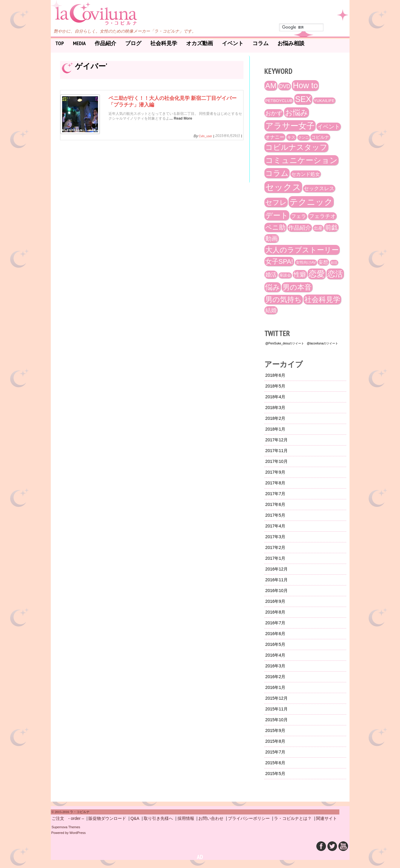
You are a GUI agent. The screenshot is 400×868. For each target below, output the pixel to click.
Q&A (135, 818)
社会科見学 (164, 43)
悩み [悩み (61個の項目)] (273, 287)
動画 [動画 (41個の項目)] (272, 238)
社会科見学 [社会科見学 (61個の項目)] (322, 299)
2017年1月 (275, 558)
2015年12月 (276, 698)
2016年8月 (275, 612)
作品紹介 (105, 43)
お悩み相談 (291, 43)
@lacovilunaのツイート (322, 343)
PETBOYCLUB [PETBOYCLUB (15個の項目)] (279, 101)
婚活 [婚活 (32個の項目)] (271, 275)
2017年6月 (275, 504)
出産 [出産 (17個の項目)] (318, 228)
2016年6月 (275, 634)
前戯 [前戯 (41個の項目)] (331, 227)
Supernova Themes (66, 827)
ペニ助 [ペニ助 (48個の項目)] (275, 227)
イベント (233, 43)
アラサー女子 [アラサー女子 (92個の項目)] (290, 126)
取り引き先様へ (158, 818)
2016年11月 (276, 580)
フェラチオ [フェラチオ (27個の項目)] (322, 216)
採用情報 (186, 818)
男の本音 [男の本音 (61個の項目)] (297, 287)
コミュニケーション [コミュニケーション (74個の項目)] (301, 160)
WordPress (78, 833)
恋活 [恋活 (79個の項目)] (335, 274)
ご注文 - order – (68, 818)
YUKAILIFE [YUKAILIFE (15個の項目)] (324, 101)
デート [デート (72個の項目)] (277, 215)
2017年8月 (275, 483)
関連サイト (327, 818)
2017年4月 (275, 526)
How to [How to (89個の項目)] (305, 86)
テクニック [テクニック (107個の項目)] (311, 202)
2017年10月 (276, 461)
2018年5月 (275, 386)
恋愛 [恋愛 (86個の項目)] (317, 274)
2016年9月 (275, 601)
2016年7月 (275, 623)
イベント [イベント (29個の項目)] (329, 127)
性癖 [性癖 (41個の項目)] (300, 274)
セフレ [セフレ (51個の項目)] (276, 202)
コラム (260, 43)
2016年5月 (275, 644)
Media (79, 43)
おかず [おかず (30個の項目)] (274, 113)
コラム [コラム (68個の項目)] (277, 173)
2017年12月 (276, 440)
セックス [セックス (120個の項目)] (283, 187)
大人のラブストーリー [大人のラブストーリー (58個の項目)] (302, 250)
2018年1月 (275, 429)
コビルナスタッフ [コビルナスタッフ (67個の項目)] (296, 147)
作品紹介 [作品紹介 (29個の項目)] (300, 228)
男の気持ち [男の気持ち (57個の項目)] (283, 300)
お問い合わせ (211, 818)
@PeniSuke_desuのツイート (285, 343)
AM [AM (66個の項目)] (271, 86)
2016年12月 (276, 569)
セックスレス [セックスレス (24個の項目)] (319, 189)
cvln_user (205, 136)
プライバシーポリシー (249, 818)
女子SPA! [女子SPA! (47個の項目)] (279, 261)
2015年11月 (276, 709)
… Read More (181, 123)
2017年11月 (276, 451)
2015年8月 (275, 741)
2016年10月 (276, 591)
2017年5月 (275, 515)
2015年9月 (275, 730)
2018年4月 (275, 397)
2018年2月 (275, 418)
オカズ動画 (200, 43)
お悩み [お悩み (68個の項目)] (296, 112)
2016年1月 (275, 687)
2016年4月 (275, 655)
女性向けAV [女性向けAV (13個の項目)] (306, 263)
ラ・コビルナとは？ (293, 818)
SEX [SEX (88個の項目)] (303, 99)
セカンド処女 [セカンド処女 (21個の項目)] (306, 174)
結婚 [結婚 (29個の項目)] (271, 310)
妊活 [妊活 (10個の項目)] (334, 263)
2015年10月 (276, 720)
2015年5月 (275, 774)
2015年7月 (275, 752)
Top (60, 43)
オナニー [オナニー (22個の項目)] (275, 137)
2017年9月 (275, 472)
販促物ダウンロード (107, 818)
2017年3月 (275, 537)
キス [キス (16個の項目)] (291, 137)
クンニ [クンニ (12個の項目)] (304, 138)
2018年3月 (275, 408)
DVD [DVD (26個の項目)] (285, 86)
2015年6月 (275, 763)
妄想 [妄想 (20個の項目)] (323, 262)
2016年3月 (275, 666)
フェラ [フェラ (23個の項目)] (299, 216)
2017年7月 (275, 494)
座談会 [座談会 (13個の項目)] (285, 275)
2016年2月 (275, 677)
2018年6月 (275, 375)
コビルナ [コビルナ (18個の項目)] (320, 137)
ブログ (133, 43)
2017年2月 (275, 547)
